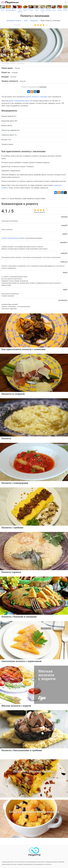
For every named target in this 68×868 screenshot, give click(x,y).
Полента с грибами (12, 528)
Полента (6, 438)
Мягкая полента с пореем (16, 706)
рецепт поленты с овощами (37, 97)
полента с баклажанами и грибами (13, 238)
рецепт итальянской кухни (19, 101)
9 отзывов (17, 25)
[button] (66, 2)
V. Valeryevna (42, 87)
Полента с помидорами (15, 483)
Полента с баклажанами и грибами (22, 750)
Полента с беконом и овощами (19, 617)
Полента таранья (11, 572)
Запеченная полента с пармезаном (21, 661)
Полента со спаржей (13, 394)
